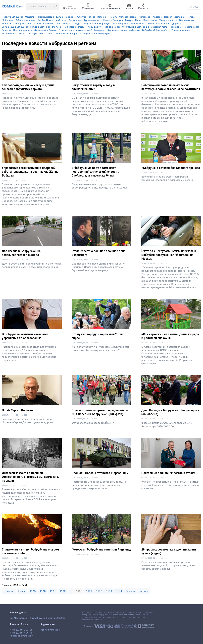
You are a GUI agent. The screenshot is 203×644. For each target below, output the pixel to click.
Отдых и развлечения (137, 27)
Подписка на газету (113, 27)
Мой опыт (61, 20)
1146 (43, 591)
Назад (22, 591)
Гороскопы (175, 27)
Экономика (62, 34)
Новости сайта (191, 27)
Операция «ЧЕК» (36, 34)
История (102, 17)
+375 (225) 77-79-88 (21, 633)
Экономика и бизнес (45, 30)
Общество (30, 17)
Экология (7, 24)
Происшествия (46, 17)
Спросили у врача (102, 34)
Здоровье (176, 24)
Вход (194, 7)
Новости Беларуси (113, 20)
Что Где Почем (45, 20)
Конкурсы (99, 30)
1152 (99, 591)
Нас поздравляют (23, 30)
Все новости (70, 7)
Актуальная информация (97, 24)
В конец (144, 591)
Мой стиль (7, 20)
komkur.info (129, 615)
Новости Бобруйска (12, 17)
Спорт (38, 24)
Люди (138, 20)
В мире (129, 20)
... (71, 591)
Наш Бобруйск (120, 24)
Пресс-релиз (150, 20)
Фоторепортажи (128, 17)
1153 (109, 591)
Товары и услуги (168, 20)
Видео (78, 24)
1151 (89, 591)
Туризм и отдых (92, 20)
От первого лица (23, 24)
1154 (119, 591)
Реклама (57, 27)
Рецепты (6, 30)
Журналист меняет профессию (123, 30)
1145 (33, 591)
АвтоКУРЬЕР (137, 24)
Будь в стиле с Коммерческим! (75, 30)
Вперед (130, 591)
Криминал (49, 24)
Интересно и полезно (150, 17)
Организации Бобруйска (15, 27)
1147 (53, 591)
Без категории (187, 20)
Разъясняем (75, 20)
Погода (191, 17)
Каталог (129, 7)
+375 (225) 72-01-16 (21, 630)
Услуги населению (40, 27)
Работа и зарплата (25, 20)
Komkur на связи (65, 17)
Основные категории (158, 24)
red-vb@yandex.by (50, 630)
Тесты (50, 34)
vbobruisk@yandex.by (21, 636)
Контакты (143, 7)
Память (113, 17)
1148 (63, 591)
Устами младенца (181, 30)
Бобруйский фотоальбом (156, 30)
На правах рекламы (74, 27)
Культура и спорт (86, 17)
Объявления (88, 7)
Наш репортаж (64, 24)
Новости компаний (110, 7)
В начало (9, 591)
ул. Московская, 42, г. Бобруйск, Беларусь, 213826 (38, 618)
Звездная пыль (159, 27)
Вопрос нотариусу (80, 34)
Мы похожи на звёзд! (13, 34)
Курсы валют (94, 27)
